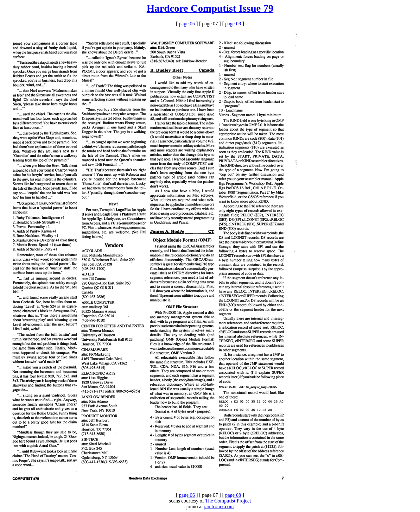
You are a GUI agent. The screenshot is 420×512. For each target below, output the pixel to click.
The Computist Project (228, 501)
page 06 (187, 24)
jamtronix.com (219, 506)
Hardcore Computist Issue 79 (210, 8)
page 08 (233, 24)
